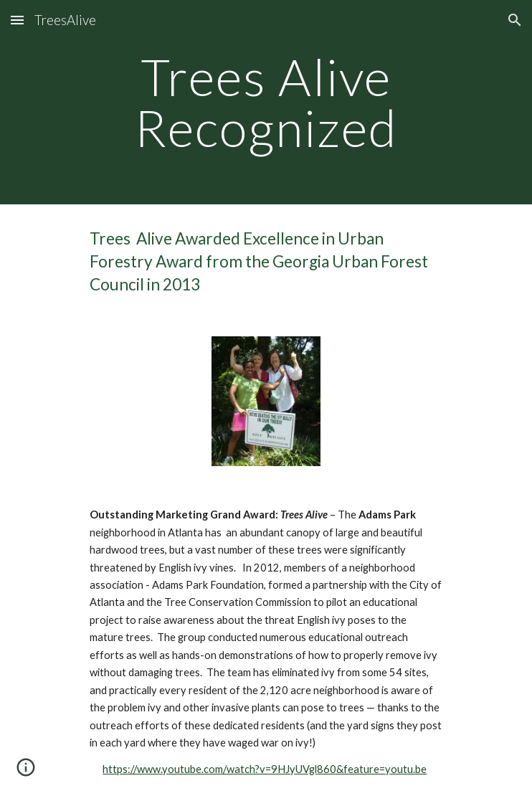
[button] (17, 20)
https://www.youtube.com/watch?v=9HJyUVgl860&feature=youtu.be (265, 769)
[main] (266, 102)
